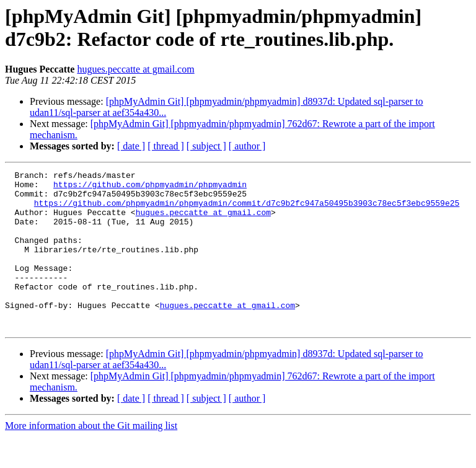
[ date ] (131, 146)
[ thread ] (166, 146)
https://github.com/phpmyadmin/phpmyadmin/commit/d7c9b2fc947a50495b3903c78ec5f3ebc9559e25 (247, 210)
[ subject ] (206, 146)
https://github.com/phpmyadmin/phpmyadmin (150, 188)
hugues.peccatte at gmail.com (135, 69)
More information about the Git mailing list (91, 457)
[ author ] (247, 146)
